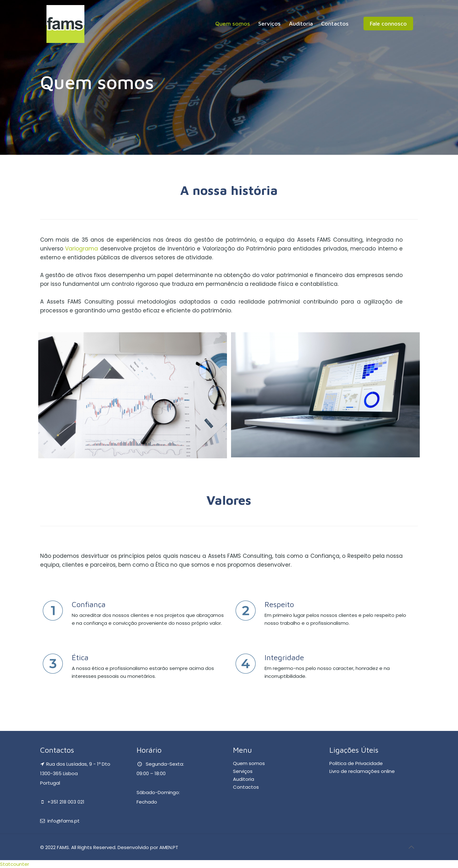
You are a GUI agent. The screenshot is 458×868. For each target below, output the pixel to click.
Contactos (246, 787)
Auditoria (244, 779)
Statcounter (15, 864)
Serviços (243, 771)
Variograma (82, 249)
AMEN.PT (169, 847)
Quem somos (249, 763)
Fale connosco (388, 24)
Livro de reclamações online (362, 771)
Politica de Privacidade (356, 763)
